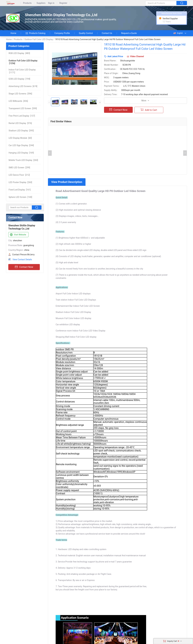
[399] (23, 108)
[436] (18, 101)
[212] (19, 175)
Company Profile (62, 33)
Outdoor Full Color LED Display (39, 39)
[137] (22, 116)
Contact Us (107, 33)
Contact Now (24, 267)
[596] (20, 94)
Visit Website (18, 235)
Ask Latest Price (115, 56)
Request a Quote (129, 33)
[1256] (23, 62)
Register (63, 3)
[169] (21, 153)
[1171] (22, 71)
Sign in (51, 3)
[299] (19, 168)
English (178, 33)
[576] (20, 123)
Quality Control (86, 33)
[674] (23, 86)
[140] (20, 197)
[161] (20, 190)
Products (27, 3)
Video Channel (137, 56)
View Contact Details (22, 259)
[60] (20, 138)
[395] (21, 131)
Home (13, 33)
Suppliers (41, 3)
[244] (21, 145)
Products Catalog (35, 33)
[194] (19, 79)
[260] (23, 160)
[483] (19, 53)
